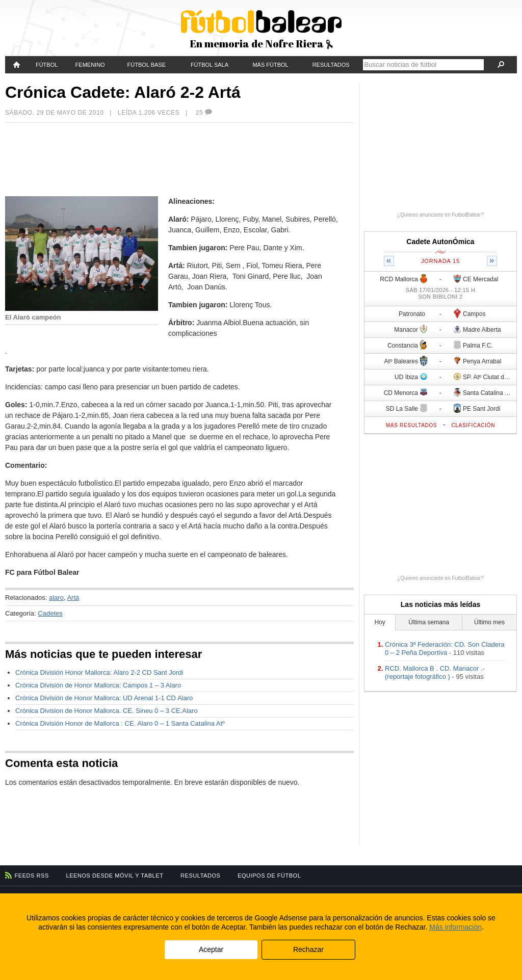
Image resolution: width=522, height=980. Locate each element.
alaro (56, 598)
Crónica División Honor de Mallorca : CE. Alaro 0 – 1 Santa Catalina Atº (120, 723)
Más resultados (412, 425)
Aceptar (211, 949)
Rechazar (308, 949)
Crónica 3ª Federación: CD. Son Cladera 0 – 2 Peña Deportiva (445, 648)
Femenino (90, 65)
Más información (455, 927)
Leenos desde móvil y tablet (115, 876)
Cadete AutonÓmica (440, 242)
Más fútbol (270, 65)
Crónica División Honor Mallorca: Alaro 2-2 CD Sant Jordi (99, 672)
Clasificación (473, 425)
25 (204, 113)
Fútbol (47, 65)
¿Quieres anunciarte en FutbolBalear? (440, 215)
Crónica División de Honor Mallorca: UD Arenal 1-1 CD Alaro (104, 698)
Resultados (331, 65)
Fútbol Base (147, 65)
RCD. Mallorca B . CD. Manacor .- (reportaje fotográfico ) (435, 672)
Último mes (489, 622)
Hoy (380, 622)
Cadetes (50, 613)
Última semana (429, 622)
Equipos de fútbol (269, 876)
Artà (73, 598)
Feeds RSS (32, 876)
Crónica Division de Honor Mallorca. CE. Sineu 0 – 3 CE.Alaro (107, 711)
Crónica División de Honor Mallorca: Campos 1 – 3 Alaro (98, 685)
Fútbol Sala (210, 65)
